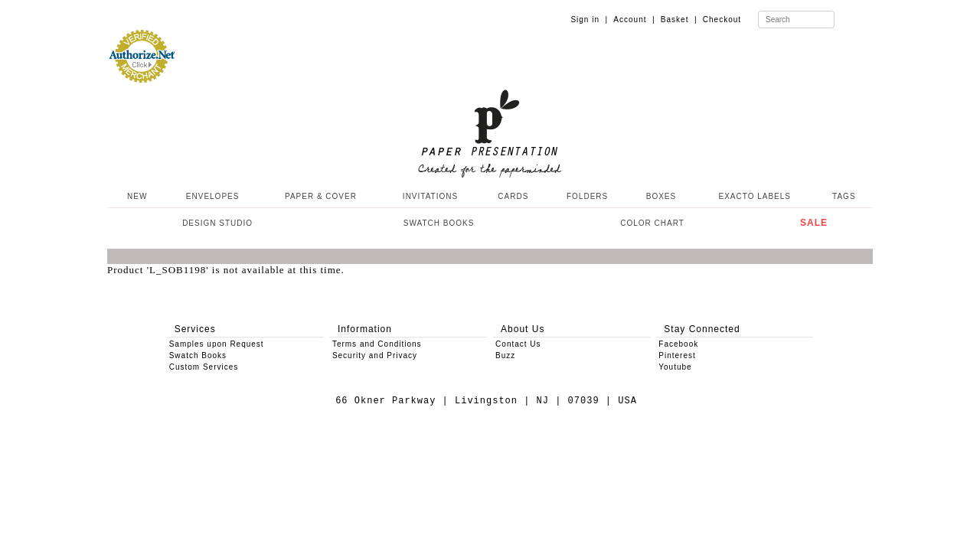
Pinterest (677, 355)
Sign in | (589, 20)
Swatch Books (198, 355)
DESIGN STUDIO (217, 223)
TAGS (844, 196)
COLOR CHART (652, 223)
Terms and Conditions (377, 344)
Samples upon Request (217, 344)
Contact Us (518, 344)
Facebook (678, 344)
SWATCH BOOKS (439, 223)
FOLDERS (587, 196)
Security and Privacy (375, 355)
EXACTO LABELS (755, 196)
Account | (634, 20)
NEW (136, 196)
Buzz (505, 355)
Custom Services (204, 367)
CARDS (513, 196)
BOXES (661, 196)
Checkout (722, 20)
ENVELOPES (213, 196)
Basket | (679, 20)
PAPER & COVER (321, 196)
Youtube (675, 367)
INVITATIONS (430, 196)
